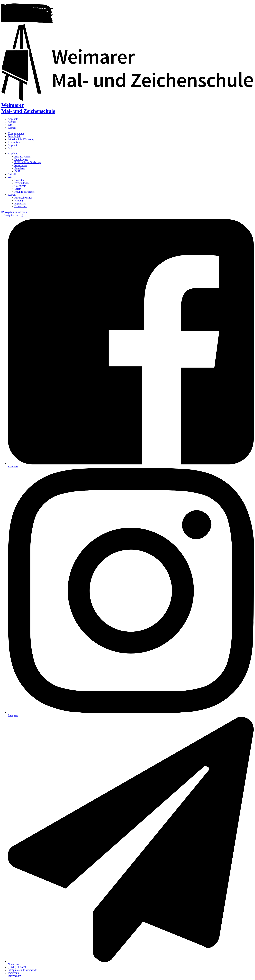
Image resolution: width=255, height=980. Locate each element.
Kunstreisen (14, 142)
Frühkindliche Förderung (21, 139)
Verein (18, 189)
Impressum (20, 203)
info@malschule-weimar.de (22, 970)
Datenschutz (21, 206)
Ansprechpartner (23, 198)
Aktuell (12, 122)
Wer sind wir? (22, 183)
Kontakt (12, 128)
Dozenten (19, 180)
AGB (11, 148)
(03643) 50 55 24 (17, 967)
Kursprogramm (16, 133)
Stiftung (19, 201)
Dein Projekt (14, 136)
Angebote (13, 119)
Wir (10, 125)
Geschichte (20, 186)
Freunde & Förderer (25, 192)
